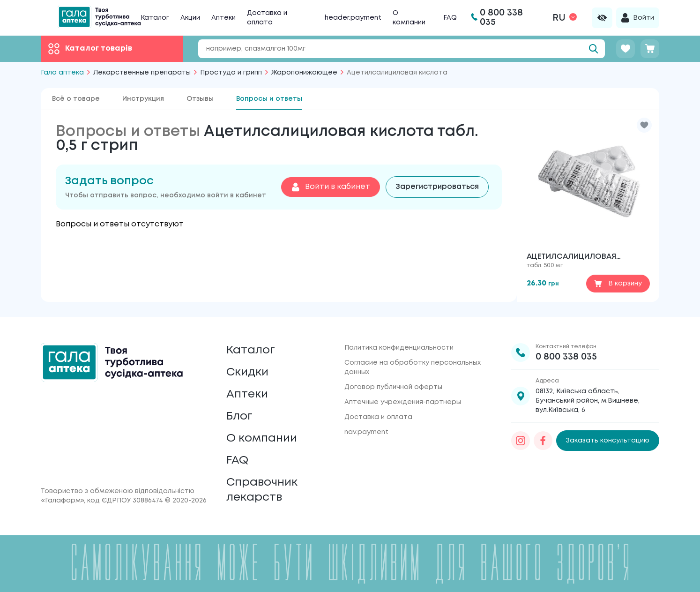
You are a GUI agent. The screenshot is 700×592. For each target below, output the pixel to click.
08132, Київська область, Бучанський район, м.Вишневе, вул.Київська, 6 (588, 401)
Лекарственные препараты (142, 73)
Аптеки (223, 18)
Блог (239, 416)
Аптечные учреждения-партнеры (403, 402)
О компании (262, 438)
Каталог (155, 18)
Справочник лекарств (262, 490)
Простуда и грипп (231, 73)
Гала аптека (62, 73)
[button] (644, 125)
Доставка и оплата (378, 417)
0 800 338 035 (566, 357)
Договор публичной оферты (393, 387)
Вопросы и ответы (269, 99)
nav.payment (366, 432)
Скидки (247, 372)
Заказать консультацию (608, 441)
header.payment (353, 18)
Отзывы (200, 99)
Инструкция (143, 99)
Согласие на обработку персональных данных (413, 367)
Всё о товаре (76, 99)
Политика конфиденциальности (399, 348)
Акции (190, 18)
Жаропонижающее (304, 73)
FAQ (450, 18)
